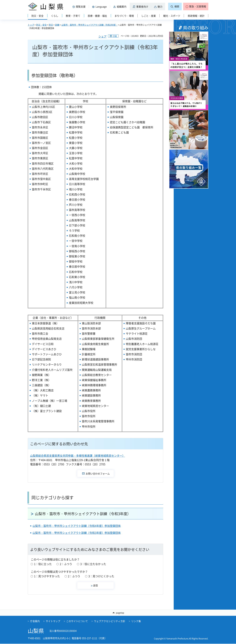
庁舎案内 (35, 621)
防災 (51, 25)
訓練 (57, 25)
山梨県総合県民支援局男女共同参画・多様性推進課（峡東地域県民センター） (78, 456)
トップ (31, 25)
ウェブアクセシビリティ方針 (110, 621)
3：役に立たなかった (93, 564)
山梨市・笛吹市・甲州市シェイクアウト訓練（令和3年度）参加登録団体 (77, 533)
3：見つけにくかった (101, 576)
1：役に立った (43, 564)
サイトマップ (53, 621)
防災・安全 (41, 25)
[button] (79, 6)
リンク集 (136, 621)
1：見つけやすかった (47, 576)
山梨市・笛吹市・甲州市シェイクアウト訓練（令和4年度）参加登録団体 (77, 526)
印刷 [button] (115, 36)
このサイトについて (77, 621)
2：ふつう (66, 564)
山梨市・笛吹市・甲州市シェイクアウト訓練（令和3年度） (89, 25)
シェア (102, 36)
